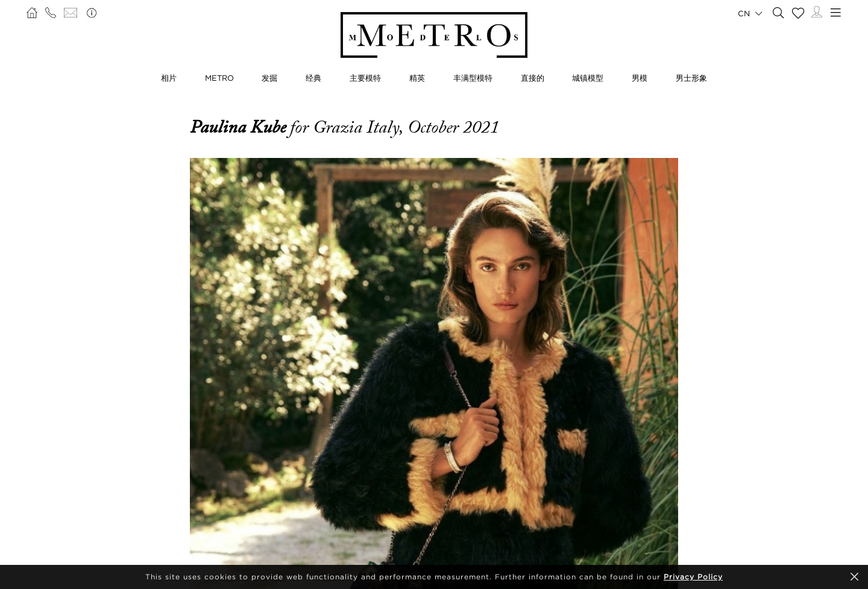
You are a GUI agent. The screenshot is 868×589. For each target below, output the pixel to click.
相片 (169, 78)
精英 (417, 78)
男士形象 (691, 78)
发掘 (269, 78)
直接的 (533, 78)
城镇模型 (588, 78)
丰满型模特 (473, 78)
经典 (313, 78)
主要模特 (365, 78)
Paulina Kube (240, 127)
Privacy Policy (693, 577)
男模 (640, 78)
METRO (219, 78)
